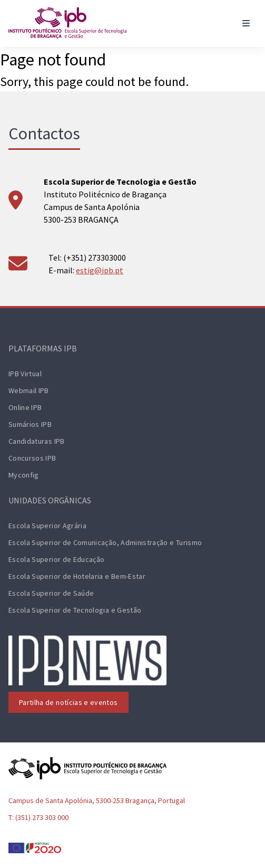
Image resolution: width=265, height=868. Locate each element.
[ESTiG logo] (67, 23)
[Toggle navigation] (246, 23)
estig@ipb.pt (100, 270)
